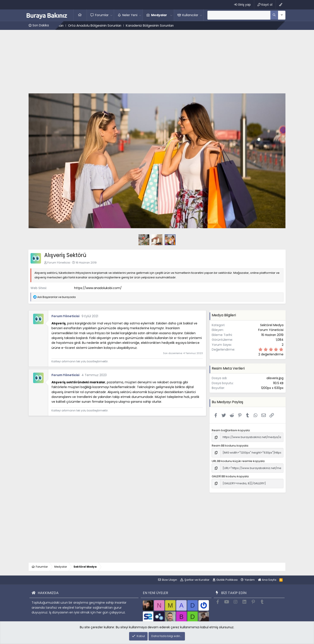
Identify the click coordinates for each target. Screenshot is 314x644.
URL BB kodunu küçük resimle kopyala (238, 461)
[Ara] (239, 15)
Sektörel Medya (272, 325)
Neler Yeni (130, 15)
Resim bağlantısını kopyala (231, 430)
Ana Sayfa (80, 15)
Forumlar (102, 15)
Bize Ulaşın (170, 580)
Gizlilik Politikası (227, 580)
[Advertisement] (157, 63)
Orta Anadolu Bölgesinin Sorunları (102, 25)
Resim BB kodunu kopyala (230, 446)
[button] (111, 15)
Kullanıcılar (190, 15)
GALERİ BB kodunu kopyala (230, 476)
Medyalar (159, 15)
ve (56, 297)
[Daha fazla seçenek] (274, 15)
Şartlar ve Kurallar (197, 580)
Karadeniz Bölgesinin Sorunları (157, 25)
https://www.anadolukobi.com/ (98, 288)
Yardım (250, 580)
